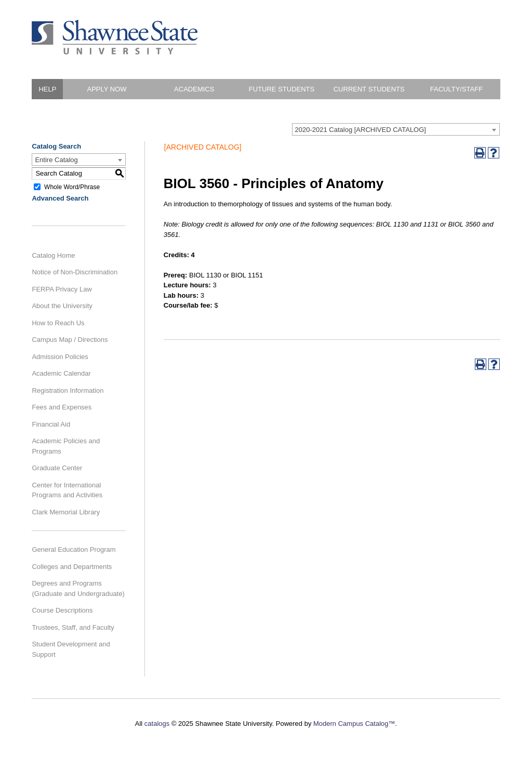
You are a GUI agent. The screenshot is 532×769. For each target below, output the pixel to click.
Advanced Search (60, 198)
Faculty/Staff (456, 89)
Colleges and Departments (72, 567)
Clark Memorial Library (66, 512)
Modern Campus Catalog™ (354, 724)
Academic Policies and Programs (66, 446)
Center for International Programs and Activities (67, 490)
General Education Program (74, 549)
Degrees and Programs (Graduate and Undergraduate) (78, 588)
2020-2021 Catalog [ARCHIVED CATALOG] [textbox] (361, 130)
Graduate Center (57, 468)
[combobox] (396, 129)
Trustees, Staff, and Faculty (73, 627)
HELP (47, 89)
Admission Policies (60, 357)
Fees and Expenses (62, 407)
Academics (194, 89)
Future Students (282, 89)
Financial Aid (51, 424)
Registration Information (68, 390)
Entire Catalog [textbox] (56, 160)
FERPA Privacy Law (62, 289)
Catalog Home (53, 255)
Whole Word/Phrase (72, 187)
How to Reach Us (58, 323)
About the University (62, 306)
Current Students (369, 89)
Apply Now (107, 89)
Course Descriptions (62, 610)
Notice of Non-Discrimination (75, 272)
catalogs (157, 724)
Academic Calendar (61, 373)
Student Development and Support (71, 649)
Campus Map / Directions (70, 340)
